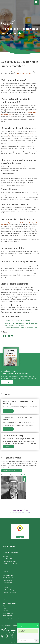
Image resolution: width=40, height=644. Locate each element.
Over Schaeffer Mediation (10, 603)
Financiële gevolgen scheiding (11, 618)
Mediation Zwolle (7, 559)
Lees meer (8, 411)
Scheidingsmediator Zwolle (10, 564)
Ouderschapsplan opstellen (10, 592)
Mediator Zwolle (7, 556)
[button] (7, 382)
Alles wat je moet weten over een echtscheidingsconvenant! (20, 322)
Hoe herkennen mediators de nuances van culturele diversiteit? (21, 327)
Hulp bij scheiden (7, 616)
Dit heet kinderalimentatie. (24, 74)
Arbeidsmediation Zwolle (10, 561)
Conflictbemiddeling (8, 590)
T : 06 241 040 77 (7, 550)
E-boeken (5, 608)
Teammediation (7, 587)
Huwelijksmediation (8, 575)
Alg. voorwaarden (6, 626)
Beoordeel (20, 537)
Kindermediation (7, 585)
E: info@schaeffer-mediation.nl (11, 553)
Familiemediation (8, 583)
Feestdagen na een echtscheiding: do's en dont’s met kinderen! (21, 324)
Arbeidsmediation (8, 580)
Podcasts (5, 611)
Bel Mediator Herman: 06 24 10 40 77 (12, 471)
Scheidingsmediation (9, 578)
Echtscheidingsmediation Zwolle (12, 566)
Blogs (4, 606)
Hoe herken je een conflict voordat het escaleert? (17, 320)
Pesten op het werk (8, 613)
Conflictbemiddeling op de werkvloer (14, 325)
